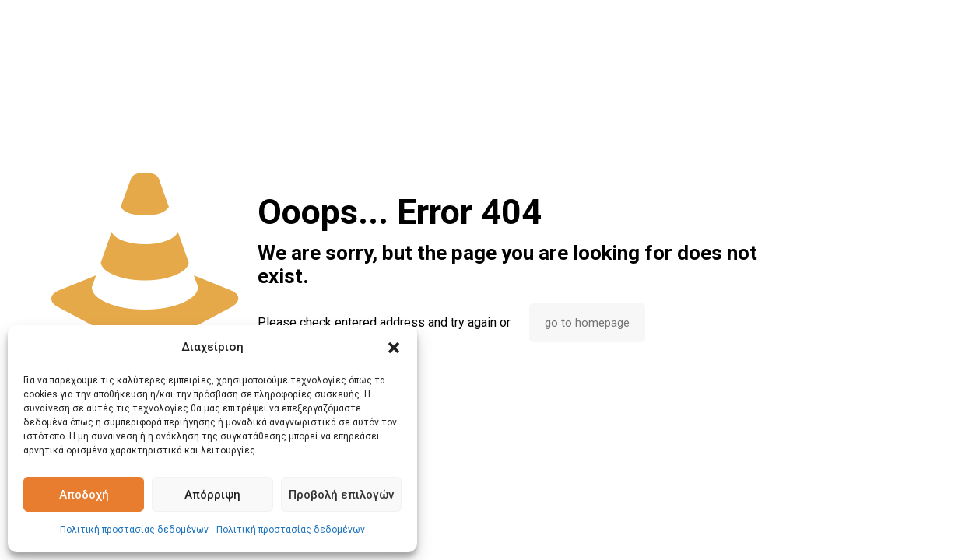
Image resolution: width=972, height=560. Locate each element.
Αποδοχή (84, 495)
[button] (394, 348)
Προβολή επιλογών (341, 495)
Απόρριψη (212, 495)
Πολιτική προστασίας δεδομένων (134, 530)
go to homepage (587, 323)
